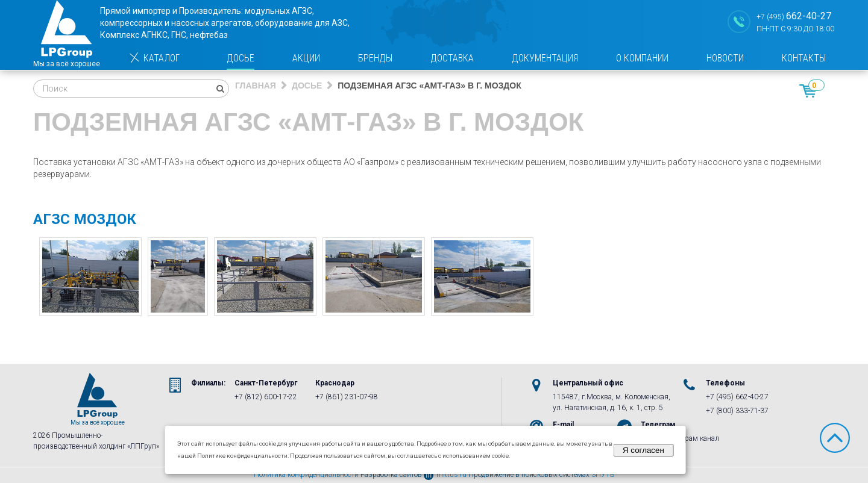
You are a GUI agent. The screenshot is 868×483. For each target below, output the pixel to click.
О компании (642, 58)
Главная (256, 86)
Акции (306, 58)
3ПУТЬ (603, 475)
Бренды (375, 58)
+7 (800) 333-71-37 (737, 411)
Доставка (452, 58)
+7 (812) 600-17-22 (266, 397)
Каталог (154, 58)
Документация (545, 58)
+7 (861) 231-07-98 (347, 397)
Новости (725, 58)
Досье (241, 58)
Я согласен (643, 450)
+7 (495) (794, 16)
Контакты (804, 58)
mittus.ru (445, 475)
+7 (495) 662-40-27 (737, 397)
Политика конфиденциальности (306, 475)
